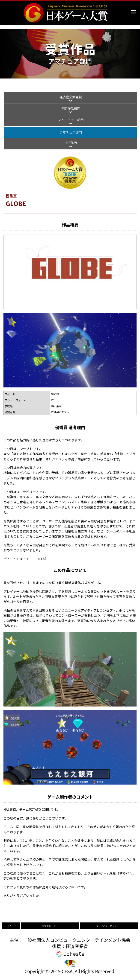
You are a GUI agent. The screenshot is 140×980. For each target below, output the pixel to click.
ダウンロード (49, 926)
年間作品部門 (71, 108)
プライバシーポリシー (108, 926)
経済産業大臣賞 (71, 97)
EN (10, 926)
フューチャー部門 (71, 120)
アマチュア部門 (71, 132)
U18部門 (71, 143)
